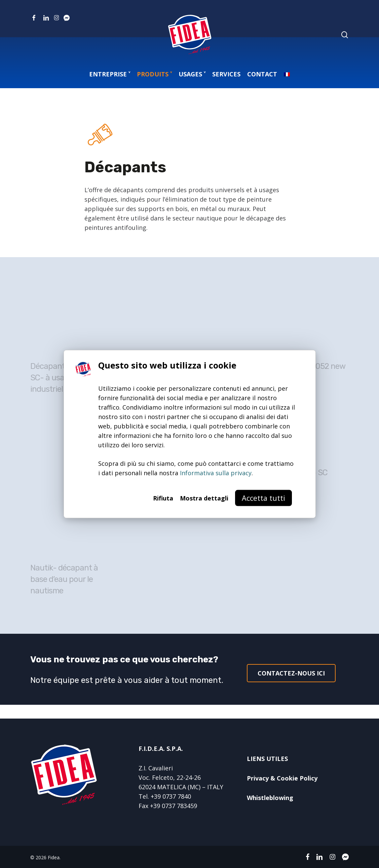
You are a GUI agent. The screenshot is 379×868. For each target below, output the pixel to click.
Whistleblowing (270, 798)
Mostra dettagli (204, 498)
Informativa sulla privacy (216, 473)
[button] (291, 673)
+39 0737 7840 (171, 796)
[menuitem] (287, 74)
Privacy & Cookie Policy (282, 778)
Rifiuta (163, 498)
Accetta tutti (263, 498)
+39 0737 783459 (174, 806)
